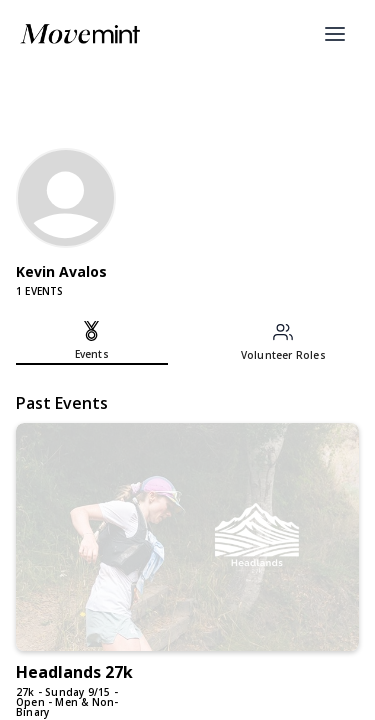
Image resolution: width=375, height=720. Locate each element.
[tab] (92, 343)
